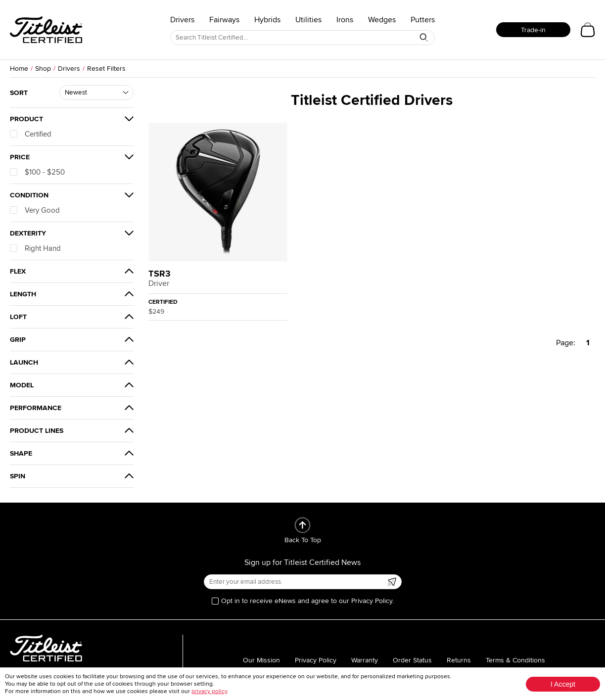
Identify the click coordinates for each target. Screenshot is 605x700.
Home (19, 69)
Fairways (224, 20)
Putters (423, 20)
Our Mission (261, 660)
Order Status (412, 660)
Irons (345, 20)
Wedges (382, 20)
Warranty (365, 660)
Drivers (182, 20)
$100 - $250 (37, 172)
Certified (31, 134)
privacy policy (209, 691)
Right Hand (35, 248)
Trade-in (533, 30)
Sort (19, 93)
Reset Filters (106, 69)
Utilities (308, 20)
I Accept (563, 684)
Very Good (35, 210)
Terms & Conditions (515, 660)
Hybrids (267, 20)
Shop (43, 69)
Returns (459, 660)
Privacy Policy (316, 660)
